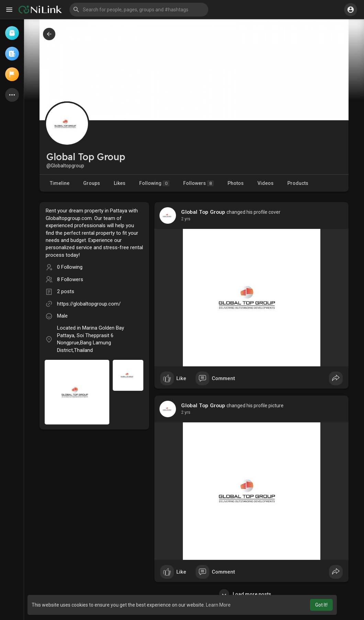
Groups (92, 183)
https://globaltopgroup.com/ (89, 304)
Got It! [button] (321, 605)
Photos (236, 183)
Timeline (60, 183)
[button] (139, 10)
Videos (266, 183)
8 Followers (70, 279)
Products (298, 183)
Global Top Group (203, 212)
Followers (198, 183)
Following (154, 183)
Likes (120, 183)
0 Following (70, 267)
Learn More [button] (218, 605)
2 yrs (186, 219)
